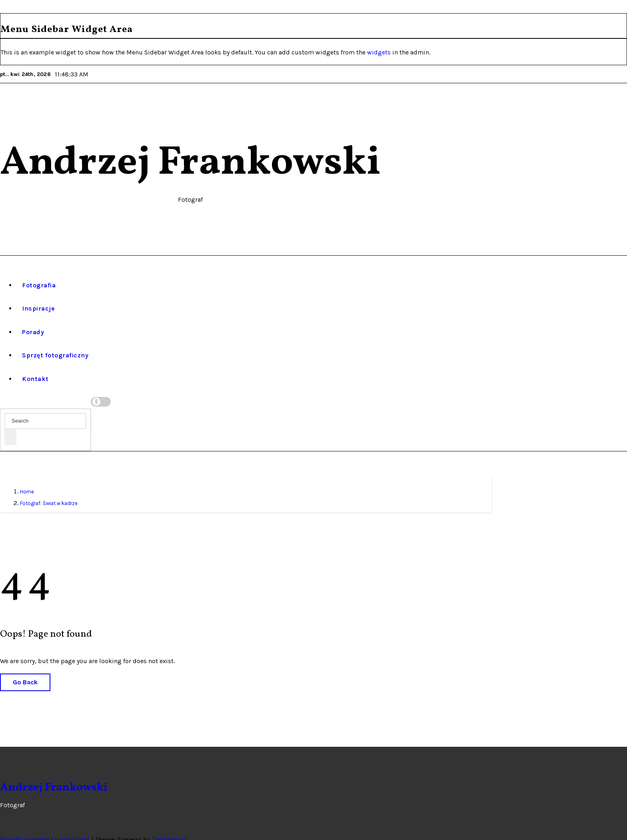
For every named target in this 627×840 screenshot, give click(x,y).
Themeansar (169, 828)
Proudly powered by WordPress (46, 828)
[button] (4, 391)
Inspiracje (38, 297)
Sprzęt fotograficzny (55, 344)
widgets (380, 52)
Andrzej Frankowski (190, 163)
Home (27, 480)
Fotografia (39, 274)
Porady (33, 320)
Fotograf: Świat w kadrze (49, 492)
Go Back (25, 671)
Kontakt (35, 367)
